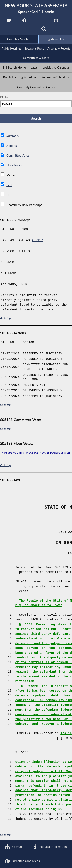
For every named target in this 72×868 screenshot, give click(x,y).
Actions (11, 146)
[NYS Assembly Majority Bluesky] (28, 30)
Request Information (50, 847)
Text (9, 185)
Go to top (5, 318)
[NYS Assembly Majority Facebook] (25, 22)
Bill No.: (5, 97)
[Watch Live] (9, 22)
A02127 (37, 240)
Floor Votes (14, 165)
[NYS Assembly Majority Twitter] (40, 22)
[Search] (44, 30)
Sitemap (14, 847)
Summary (13, 136)
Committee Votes (18, 156)
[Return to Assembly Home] (36, 9)
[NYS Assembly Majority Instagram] (56, 22)
